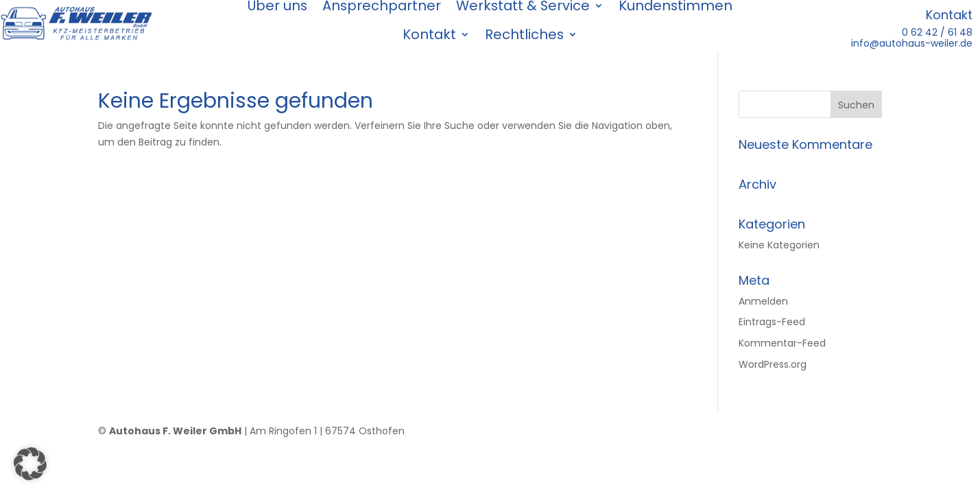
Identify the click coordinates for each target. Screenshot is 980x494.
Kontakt (429, 35)
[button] (30, 464)
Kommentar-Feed (782, 343)
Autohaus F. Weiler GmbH (175, 431)
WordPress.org (773, 364)
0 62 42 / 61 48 (937, 32)
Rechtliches (524, 35)
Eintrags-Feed (772, 322)
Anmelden (763, 301)
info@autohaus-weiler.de (912, 43)
